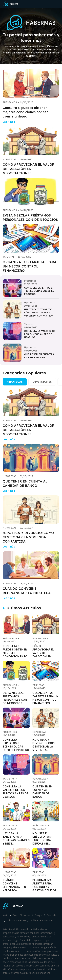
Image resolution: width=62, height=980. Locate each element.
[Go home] (12, 4)
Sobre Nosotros (21, 915)
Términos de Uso (17, 920)
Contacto (52, 915)
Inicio (5, 915)
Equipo (38, 915)
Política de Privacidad (42, 920)
